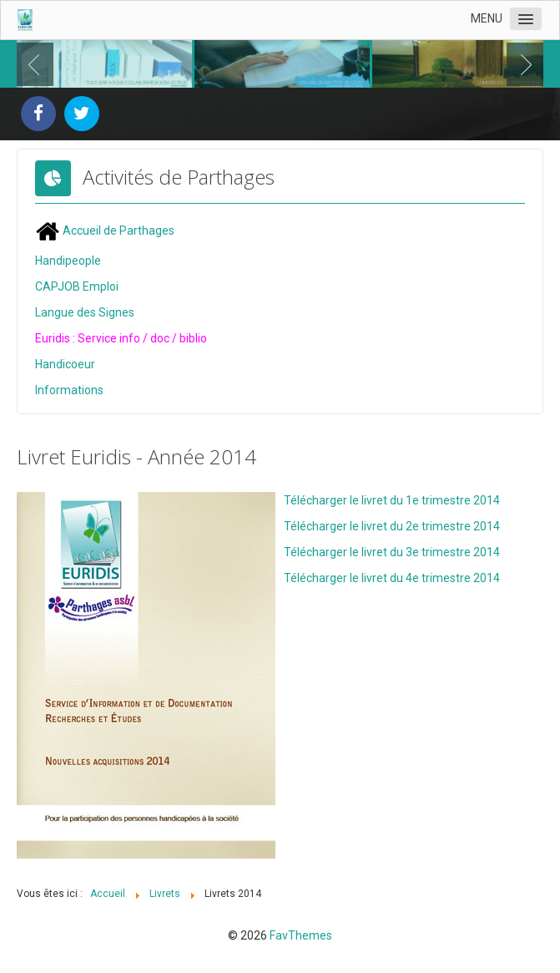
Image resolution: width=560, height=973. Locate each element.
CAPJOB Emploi (77, 286)
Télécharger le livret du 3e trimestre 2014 (392, 552)
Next (522, 64)
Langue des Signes (85, 312)
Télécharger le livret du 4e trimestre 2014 (392, 578)
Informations (69, 390)
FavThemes (301, 935)
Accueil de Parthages (105, 231)
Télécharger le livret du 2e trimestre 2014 (392, 526)
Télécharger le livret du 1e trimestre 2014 (392, 500)
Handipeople (68, 261)
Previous (38, 64)
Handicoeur (65, 364)
